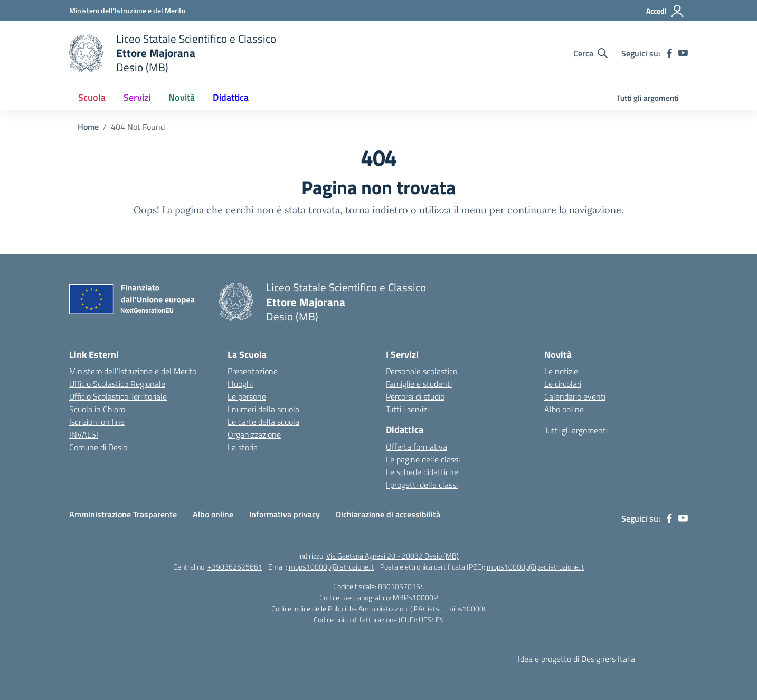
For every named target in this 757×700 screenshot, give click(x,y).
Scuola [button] (92, 97)
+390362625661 (235, 567)
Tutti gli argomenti (648, 98)
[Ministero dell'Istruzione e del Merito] (127, 10)
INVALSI (84, 434)
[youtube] (683, 53)
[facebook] (669, 53)
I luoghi (240, 384)
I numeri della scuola (263, 409)
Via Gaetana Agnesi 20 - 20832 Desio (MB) (392, 556)
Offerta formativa (417, 447)
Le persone (247, 396)
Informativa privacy (285, 514)
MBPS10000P (415, 597)
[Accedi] (665, 11)
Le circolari (563, 384)
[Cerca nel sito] (590, 53)
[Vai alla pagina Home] (88, 127)
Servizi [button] (137, 97)
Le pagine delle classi (423, 459)
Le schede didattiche (422, 472)
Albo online (564, 409)
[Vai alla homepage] (173, 53)
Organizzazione (254, 434)
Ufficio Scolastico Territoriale (118, 396)
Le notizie (561, 371)
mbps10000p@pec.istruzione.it (536, 567)
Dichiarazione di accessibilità (388, 514)
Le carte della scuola (263, 422)
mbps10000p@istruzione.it (332, 567)
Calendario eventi (575, 396)
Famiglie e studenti (419, 384)
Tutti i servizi (407, 409)
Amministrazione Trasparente (123, 514)
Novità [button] (182, 97)
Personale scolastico (422, 371)
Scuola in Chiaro (97, 409)
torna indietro (377, 210)
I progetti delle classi (422, 485)
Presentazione (253, 371)
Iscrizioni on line (97, 422)
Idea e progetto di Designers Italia (576, 659)
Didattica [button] (231, 97)
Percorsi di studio (415, 396)
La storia (243, 447)
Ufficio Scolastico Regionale (117, 384)
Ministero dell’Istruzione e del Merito (133, 371)
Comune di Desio (98, 447)
